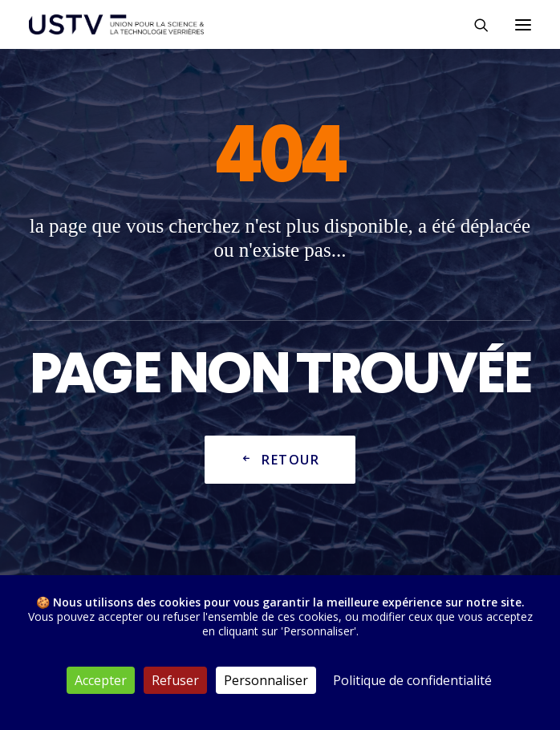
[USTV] (116, 24)
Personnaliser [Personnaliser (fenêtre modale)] (266, 680)
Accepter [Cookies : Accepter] (101, 680)
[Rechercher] (474, 25)
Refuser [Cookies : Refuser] (175, 680)
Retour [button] (280, 460)
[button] (523, 24)
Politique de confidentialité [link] (412, 680)
